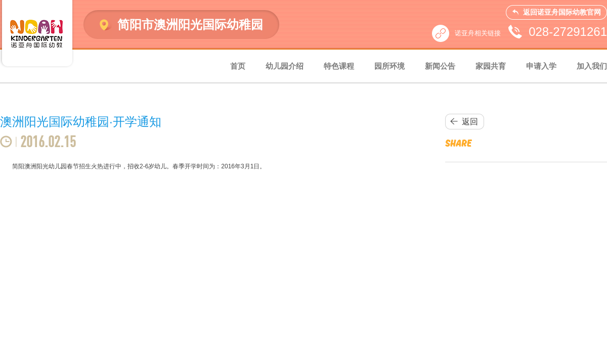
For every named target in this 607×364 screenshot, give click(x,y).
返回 (470, 122)
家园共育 (491, 66)
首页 (238, 66)
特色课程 (339, 66)
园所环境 (389, 66)
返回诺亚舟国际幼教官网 (562, 12)
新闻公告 (440, 66)
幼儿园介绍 (285, 66)
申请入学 (541, 66)
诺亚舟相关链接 (478, 33)
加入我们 (592, 66)
